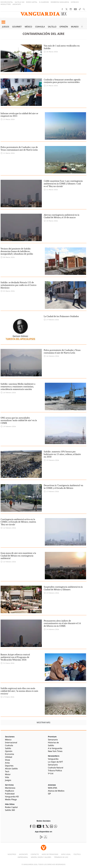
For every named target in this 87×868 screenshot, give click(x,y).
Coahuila (40, 27)
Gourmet (17, 27)
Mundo (75, 27)
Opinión (64, 27)
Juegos (6, 27)
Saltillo (52, 27)
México (28, 27)
